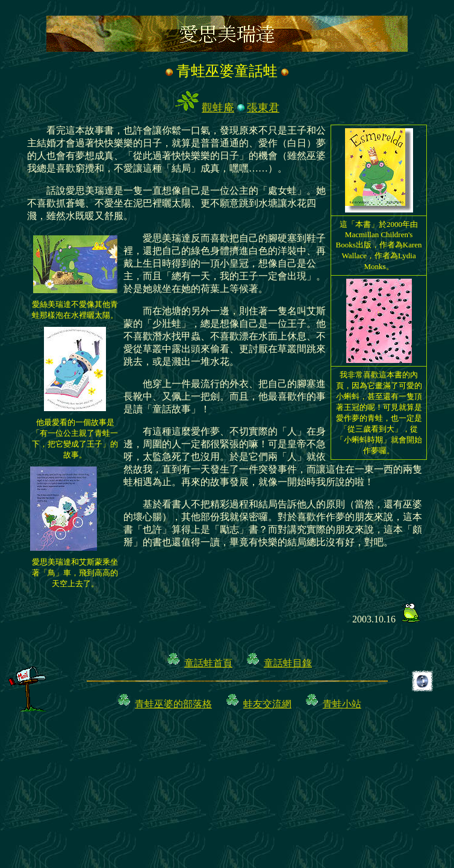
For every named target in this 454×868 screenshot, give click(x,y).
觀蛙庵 (218, 108)
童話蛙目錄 (288, 663)
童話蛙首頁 (208, 663)
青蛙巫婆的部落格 (173, 704)
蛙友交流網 (267, 704)
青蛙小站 (342, 704)
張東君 (263, 108)
